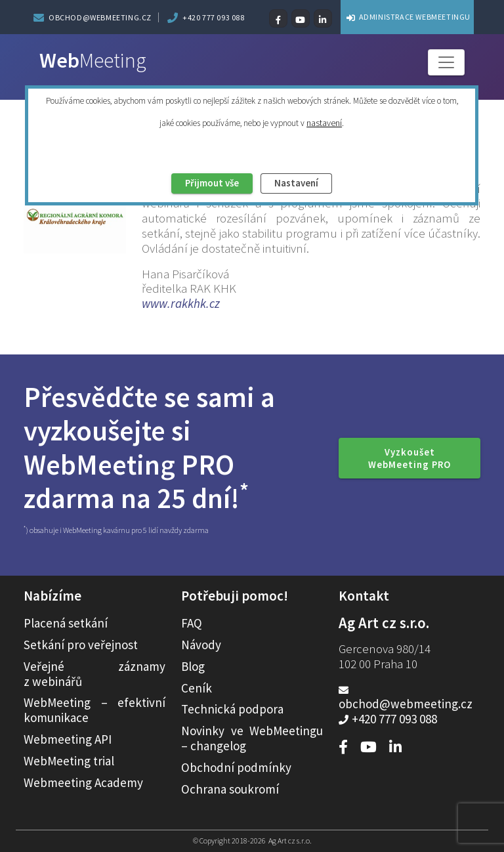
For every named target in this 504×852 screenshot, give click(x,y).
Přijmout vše (200, 185)
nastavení (324, 122)
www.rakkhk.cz (181, 303)
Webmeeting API (68, 739)
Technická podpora (232, 709)
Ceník (197, 688)
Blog (193, 666)
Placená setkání (66, 623)
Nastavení (310, 185)
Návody (201, 645)
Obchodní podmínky (236, 767)
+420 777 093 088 (214, 17)
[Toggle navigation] (446, 62)
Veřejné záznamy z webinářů (94, 674)
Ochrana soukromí (230, 789)
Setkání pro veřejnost (81, 645)
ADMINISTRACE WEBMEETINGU (405, 17)
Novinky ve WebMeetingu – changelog (252, 738)
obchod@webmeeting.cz (100, 17)
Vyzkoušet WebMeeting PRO (409, 458)
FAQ (192, 623)
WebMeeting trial (69, 761)
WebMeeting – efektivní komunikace (94, 710)
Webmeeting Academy (83, 782)
